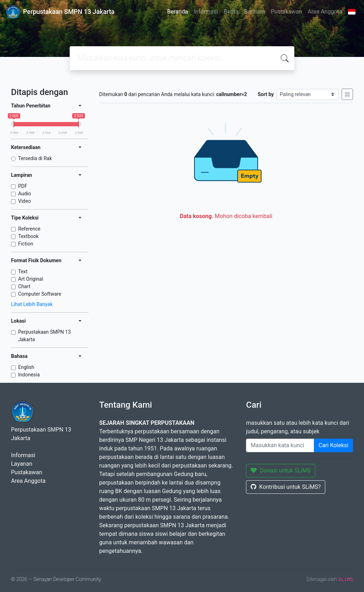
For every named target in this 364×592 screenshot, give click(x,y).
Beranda (178, 12)
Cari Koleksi (333, 445)
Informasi (206, 12)
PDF (23, 186)
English (26, 367)
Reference (29, 229)
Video (25, 201)
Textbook (28, 236)
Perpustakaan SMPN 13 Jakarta (44, 336)
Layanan (22, 464)
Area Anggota (325, 12)
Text (23, 271)
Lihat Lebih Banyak (32, 304)
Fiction (26, 244)
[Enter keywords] (280, 445)
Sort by (266, 94)
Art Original (31, 279)
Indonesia (29, 375)
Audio (25, 194)
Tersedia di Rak (35, 158)
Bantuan (255, 12)
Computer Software (40, 294)
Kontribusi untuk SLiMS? (286, 487)
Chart (24, 286)
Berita (231, 12)
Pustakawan (286, 12)
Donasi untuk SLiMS (281, 471)
